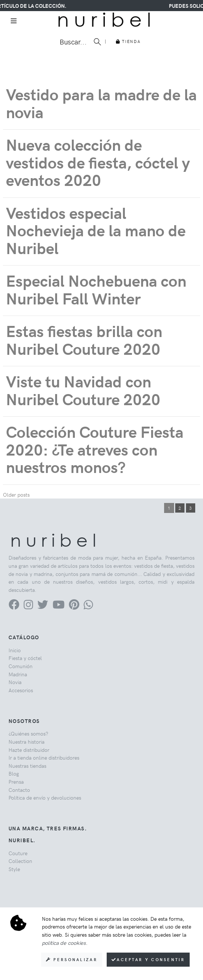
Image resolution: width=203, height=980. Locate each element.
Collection (20, 861)
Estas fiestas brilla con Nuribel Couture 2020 (84, 339)
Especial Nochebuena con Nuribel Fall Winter (96, 289)
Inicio (15, 650)
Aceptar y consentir (148, 959)
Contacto (19, 790)
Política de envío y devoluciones (45, 797)
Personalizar (72, 959)
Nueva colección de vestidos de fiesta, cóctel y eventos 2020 (98, 162)
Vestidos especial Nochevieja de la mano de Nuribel (96, 230)
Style (14, 869)
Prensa (16, 781)
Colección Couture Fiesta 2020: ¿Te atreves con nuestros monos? (95, 449)
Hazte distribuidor (29, 750)
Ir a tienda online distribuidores (44, 757)
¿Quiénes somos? (28, 733)
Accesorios (21, 690)
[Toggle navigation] (14, 21)
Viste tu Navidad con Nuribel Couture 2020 (83, 390)
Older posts (16, 494)
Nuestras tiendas (27, 766)
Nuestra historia (26, 741)
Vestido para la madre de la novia (101, 103)
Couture (18, 853)
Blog (14, 773)
